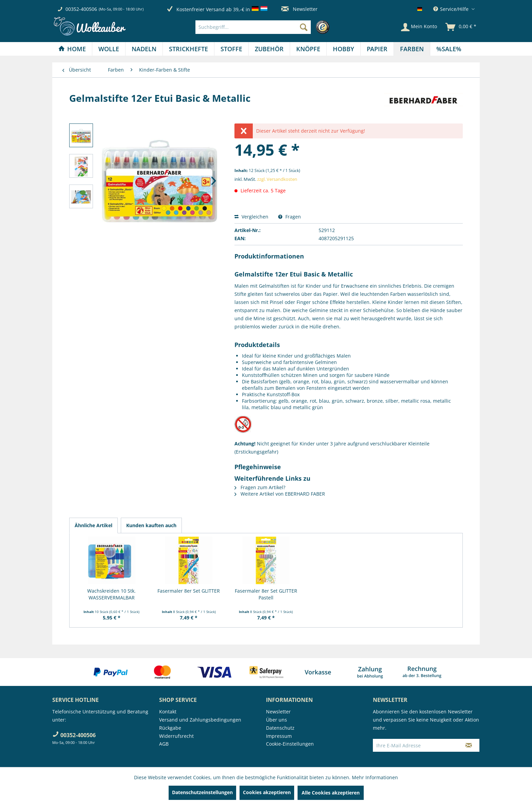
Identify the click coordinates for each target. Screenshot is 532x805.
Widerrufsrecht (176, 736)
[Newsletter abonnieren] (469, 745)
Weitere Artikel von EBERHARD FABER (280, 494)
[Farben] (412, 49)
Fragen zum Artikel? (260, 487)
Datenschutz (280, 728)
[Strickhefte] (188, 49)
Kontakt (168, 712)
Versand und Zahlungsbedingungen (200, 720)
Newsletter (299, 9)
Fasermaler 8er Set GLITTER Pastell (266, 594)
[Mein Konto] (419, 27)
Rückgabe (170, 728)
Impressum (279, 736)
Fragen (290, 217)
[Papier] (377, 49)
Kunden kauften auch (151, 525)
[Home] (72, 49)
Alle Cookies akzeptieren (331, 793)
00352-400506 (81, 9)
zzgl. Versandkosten (277, 179)
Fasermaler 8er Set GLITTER (189, 591)
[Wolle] (109, 49)
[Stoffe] (231, 49)
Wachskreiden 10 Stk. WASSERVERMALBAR (111, 594)
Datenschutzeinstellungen (202, 792)
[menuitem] (264, 27)
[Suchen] (304, 27)
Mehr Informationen (375, 777)
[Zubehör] (269, 49)
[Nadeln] (144, 49)
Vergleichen (251, 217)
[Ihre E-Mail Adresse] (416, 745)
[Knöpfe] (308, 49)
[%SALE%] (449, 49)
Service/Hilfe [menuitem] (452, 9)
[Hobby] (344, 49)
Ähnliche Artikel (93, 525)
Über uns (277, 720)
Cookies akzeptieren (267, 792)
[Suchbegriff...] (253, 27)
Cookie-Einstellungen (290, 744)
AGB (164, 744)
